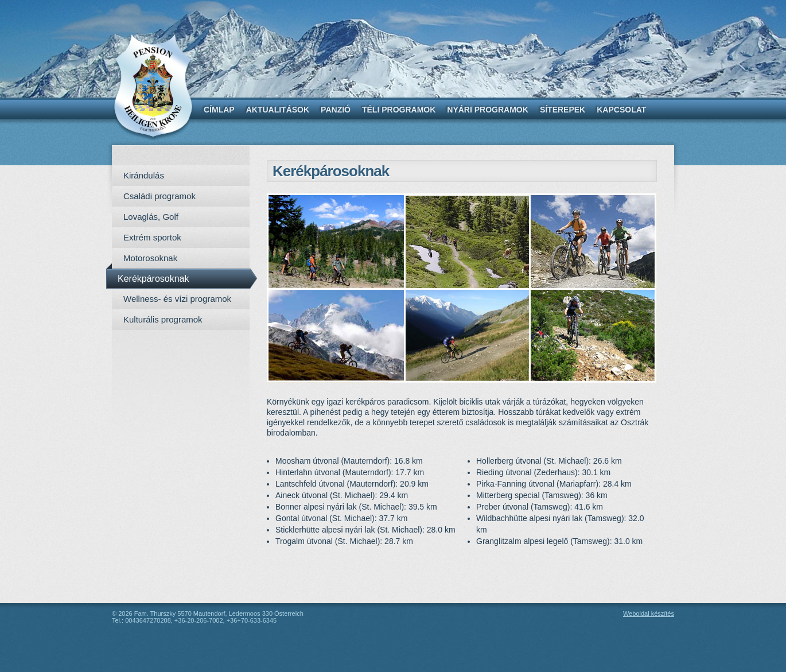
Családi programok (159, 196)
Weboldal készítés (649, 613)
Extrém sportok (152, 237)
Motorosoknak (150, 258)
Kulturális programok (163, 319)
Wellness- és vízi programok (177, 299)
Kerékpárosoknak (153, 279)
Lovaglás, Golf (151, 217)
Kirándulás (144, 175)
